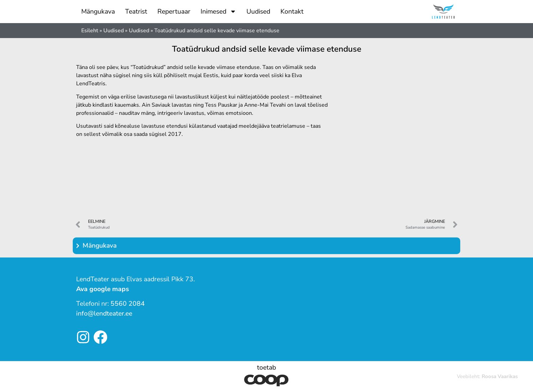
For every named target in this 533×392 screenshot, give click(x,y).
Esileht (90, 31)
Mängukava (98, 12)
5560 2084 (128, 304)
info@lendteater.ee (104, 314)
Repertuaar (174, 12)
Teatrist (136, 12)
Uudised (258, 12)
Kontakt (292, 12)
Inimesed (218, 11)
